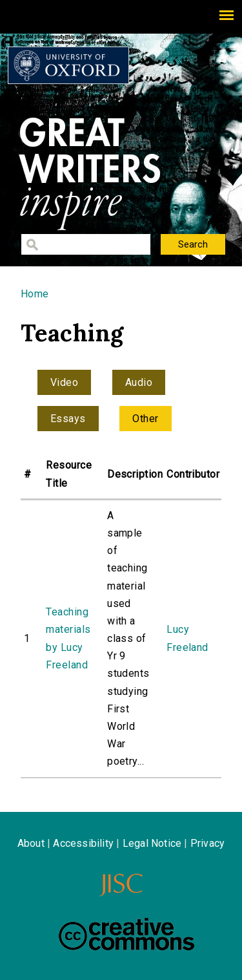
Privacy (207, 843)
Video (64, 382)
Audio (139, 382)
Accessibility (83, 843)
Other (145, 419)
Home (35, 294)
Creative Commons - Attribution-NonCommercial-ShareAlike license (126, 934)
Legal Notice (152, 843)
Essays (68, 419)
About (31, 843)
